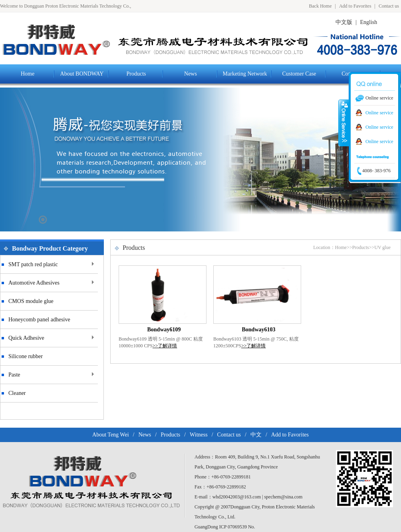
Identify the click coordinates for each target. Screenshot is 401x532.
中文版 (344, 22)
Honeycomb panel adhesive (39, 320)
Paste (14, 375)
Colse (344, 123)
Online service (379, 113)
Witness (199, 435)
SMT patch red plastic (33, 264)
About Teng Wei (110, 435)
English (369, 22)
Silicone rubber (26, 356)
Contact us (389, 6)
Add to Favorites (355, 6)
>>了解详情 (165, 346)
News (145, 435)
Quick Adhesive (26, 338)
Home (341, 247)
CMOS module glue (31, 301)
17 (43, 220)
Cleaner (17, 393)
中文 (256, 435)
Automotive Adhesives (34, 283)
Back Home (321, 6)
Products (361, 247)
